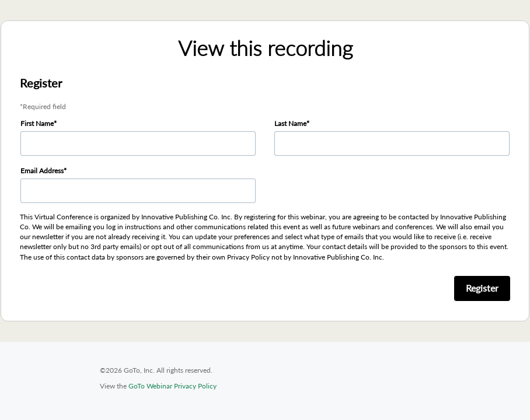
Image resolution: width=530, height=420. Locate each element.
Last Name (290, 123)
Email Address (42, 171)
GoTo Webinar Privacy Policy (172, 386)
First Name (37, 123)
